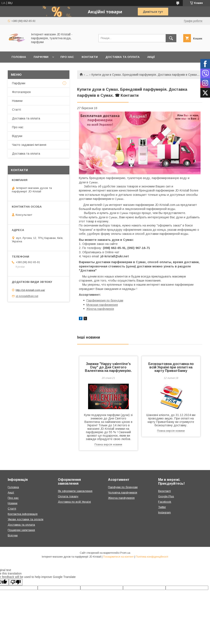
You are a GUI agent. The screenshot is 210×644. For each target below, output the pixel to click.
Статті (16, 110)
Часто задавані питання (29, 145)
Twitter (162, 507)
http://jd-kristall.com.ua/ (30, 290)
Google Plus (166, 496)
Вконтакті (164, 491)
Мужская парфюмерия (102, 305)
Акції (151, 57)
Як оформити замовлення (75, 491)
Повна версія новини (108, 444)
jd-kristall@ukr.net (27, 296)
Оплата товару (68, 496)
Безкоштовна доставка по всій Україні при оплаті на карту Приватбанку (171, 367)
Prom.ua (125, 553)
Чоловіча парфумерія (123, 492)
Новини (17, 101)
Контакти (90, 57)
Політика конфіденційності (152, 557)
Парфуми (41, 57)
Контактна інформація (23, 514)
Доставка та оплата (122, 57)
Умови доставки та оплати (25, 519)
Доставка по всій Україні (74, 502)
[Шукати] (171, 38)
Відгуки (17, 136)
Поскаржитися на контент (118, 557)
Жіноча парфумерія (100, 309)
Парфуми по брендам (123, 487)
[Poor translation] (16, 582)
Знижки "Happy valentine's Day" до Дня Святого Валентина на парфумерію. (108, 367)
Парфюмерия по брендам (105, 300)
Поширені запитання (21, 530)
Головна (19, 57)
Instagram (164, 512)
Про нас (67, 57)
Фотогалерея (21, 92)
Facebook (165, 502)
